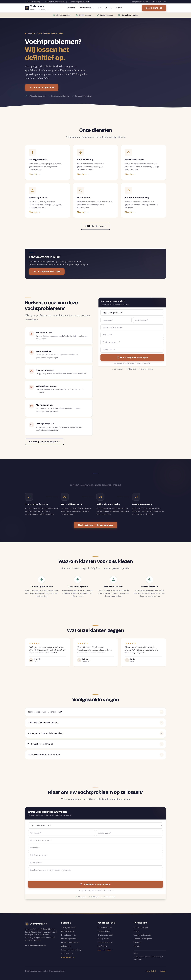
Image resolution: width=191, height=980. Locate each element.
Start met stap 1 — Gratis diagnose (95, 525)
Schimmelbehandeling (71, 950)
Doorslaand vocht (69, 935)
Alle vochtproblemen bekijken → (44, 442)
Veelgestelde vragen (143, 935)
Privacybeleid (151, 971)
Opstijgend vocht (68, 927)
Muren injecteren (69, 939)
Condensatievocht (105, 935)
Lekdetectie (66, 946)
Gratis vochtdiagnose (42, 88)
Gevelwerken (67, 954)
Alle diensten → (68, 957)
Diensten (71, 8)
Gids (100, 8)
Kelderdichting (68, 931)
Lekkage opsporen (105, 942)
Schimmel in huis (105, 927)
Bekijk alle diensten (96, 226)
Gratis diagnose (154, 8)
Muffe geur (102, 946)
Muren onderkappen (70, 942)
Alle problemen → (105, 950)
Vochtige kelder (104, 931)
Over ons (120, 8)
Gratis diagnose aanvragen (47, 271)
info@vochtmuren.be (140, 2)
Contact (137, 946)
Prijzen (109, 8)
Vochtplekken (103, 939)
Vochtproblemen (86, 8)
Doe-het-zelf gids (141, 927)
